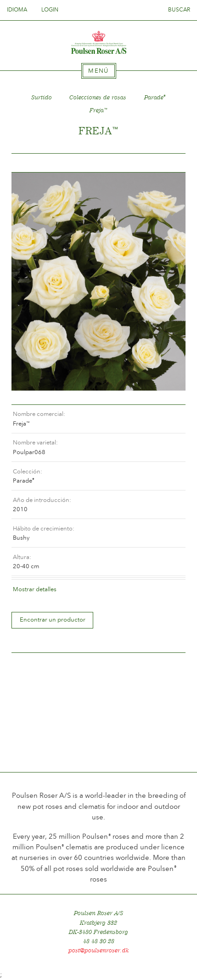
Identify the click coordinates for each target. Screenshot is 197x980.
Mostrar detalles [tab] (35, 589)
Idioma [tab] (20, 10)
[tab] (99, 71)
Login (50, 10)
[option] (98, 282)
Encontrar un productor (53, 620)
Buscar (179, 10)
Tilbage (29, 163)
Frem (168, 163)
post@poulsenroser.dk (99, 950)
